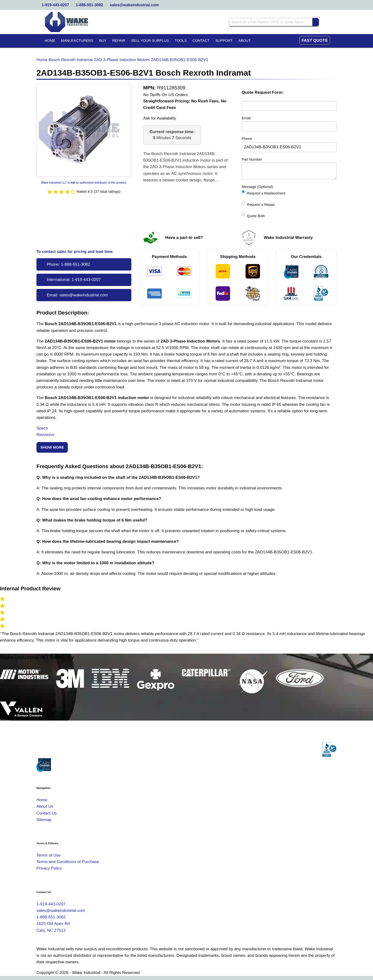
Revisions (45, 435)
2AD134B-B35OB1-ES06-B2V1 (179, 60)
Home (50, 41)
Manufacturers (77, 41)
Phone (247, 139)
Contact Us (47, 813)
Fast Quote (315, 40)
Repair (119, 41)
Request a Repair (258, 204)
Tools (181, 41)
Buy (103, 41)
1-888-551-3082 (89, 5)
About (244, 41)
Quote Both (253, 215)
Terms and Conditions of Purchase (68, 862)
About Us (45, 806)
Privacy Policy (49, 868)
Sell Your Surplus (150, 41)
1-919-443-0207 (55, 5)
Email (246, 118)
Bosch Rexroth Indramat (71, 60)
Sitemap (44, 820)
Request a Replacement (264, 193)
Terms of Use (49, 855)
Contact (201, 41)
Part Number (252, 159)
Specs (42, 428)
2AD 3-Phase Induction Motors (122, 60)
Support (224, 41)
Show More (52, 447)
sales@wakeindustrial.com (134, 5)
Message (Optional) (257, 187)
